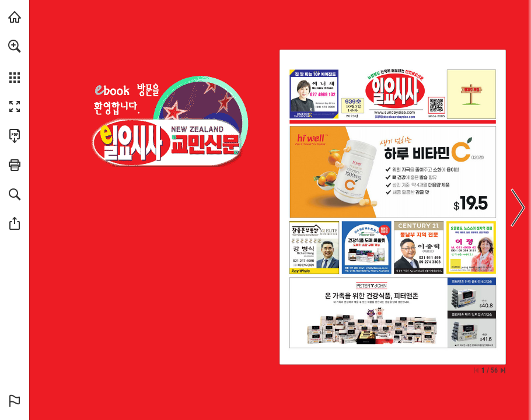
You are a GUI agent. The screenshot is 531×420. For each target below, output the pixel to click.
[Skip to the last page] (503, 370)
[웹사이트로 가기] (394, 112)
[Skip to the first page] (476, 370)
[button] (15, 46)
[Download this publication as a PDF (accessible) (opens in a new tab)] (15, 136)
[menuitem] (15, 61)
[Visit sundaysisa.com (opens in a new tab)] (15, 17)
